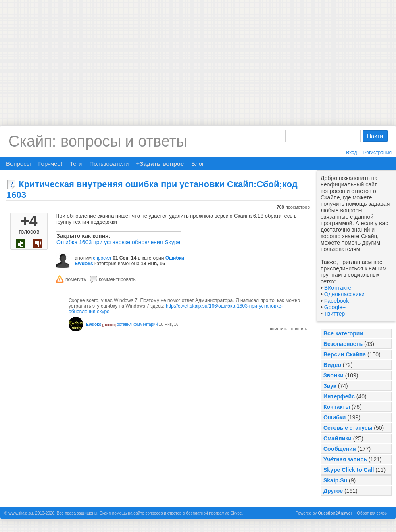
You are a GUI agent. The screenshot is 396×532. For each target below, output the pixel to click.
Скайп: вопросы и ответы (98, 141)
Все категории (343, 333)
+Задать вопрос (160, 164)
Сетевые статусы (348, 428)
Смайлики (338, 438)
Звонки (333, 375)
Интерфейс (339, 396)
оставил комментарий (137, 324)
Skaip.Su (335, 480)
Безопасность (343, 344)
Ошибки (335, 417)
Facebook (337, 301)
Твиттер (335, 314)
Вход (351, 153)
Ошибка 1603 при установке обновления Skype (118, 242)
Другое (333, 491)
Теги (76, 164)
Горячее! (50, 164)
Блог (198, 164)
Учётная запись (345, 459)
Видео (332, 365)
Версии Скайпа (345, 354)
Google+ (335, 307)
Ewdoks (84, 264)
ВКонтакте (338, 288)
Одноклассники (344, 294)
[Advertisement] (198, 57)
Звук (330, 386)
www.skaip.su (21, 513)
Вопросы (18, 164)
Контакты (337, 407)
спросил (102, 258)
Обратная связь (372, 513)
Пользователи (109, 164)
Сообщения (340, 449)
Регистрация (377, 153)
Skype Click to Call (349, 470)
